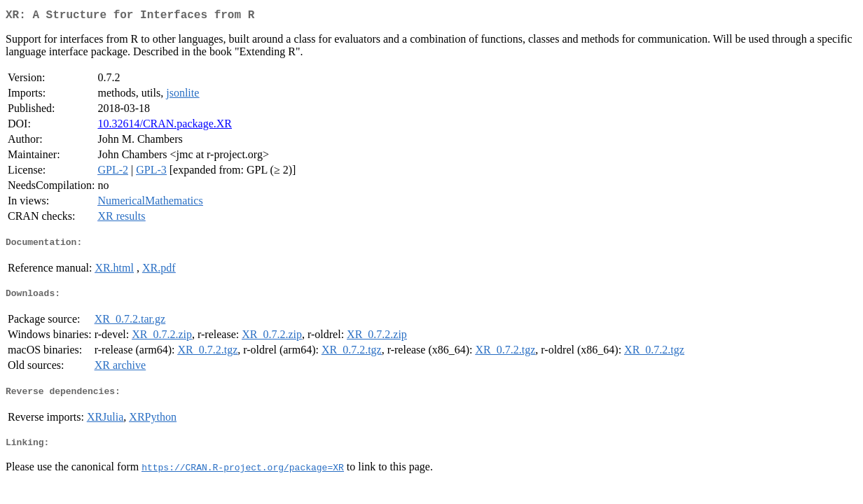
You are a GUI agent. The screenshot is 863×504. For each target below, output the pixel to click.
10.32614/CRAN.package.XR (165, 126)
